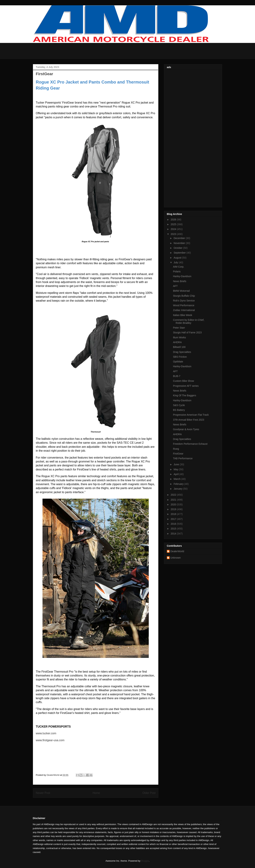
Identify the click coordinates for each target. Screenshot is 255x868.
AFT (175, 286)
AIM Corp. (179, 267)
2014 (174, 534)
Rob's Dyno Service (184, 301)
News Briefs (180, 281)
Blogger (145, 861)
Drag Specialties (182, 352)
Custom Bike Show (183, 381)
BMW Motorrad (181, 291)
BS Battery (179, 410)
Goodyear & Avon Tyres (186, 429)
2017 (174, 519)
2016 (174, 524)
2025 (174, 224)
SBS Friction (180, 357)
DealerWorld (177, 551)
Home (96, 793)
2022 (174, 495)
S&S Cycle (179, 405)
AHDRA (177, 342)
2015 (174, 529)
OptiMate (178, 362)
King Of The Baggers (185, 395)
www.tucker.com (46, 733)
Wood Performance (184, 305)
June (177, 464)
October (178, 248)
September (180, 253)
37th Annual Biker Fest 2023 (189, 420)
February (179, 484)
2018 (174, 514)
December (180, 238)
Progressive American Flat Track (191, 415)
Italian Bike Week (183, 315)
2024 (174, 229)
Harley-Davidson (182, 276)
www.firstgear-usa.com (50, 740)
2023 (174, 234)
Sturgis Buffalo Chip (184, 296)
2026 (174, 220)
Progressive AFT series (186, 386)
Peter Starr (179, 328)
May (176, 469)
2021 (174, 500)
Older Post (149, 793)
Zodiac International (184, 310)
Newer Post (43, 793)
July (176, 262)
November (180, 243)
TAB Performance (183, 458)
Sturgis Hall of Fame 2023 (187, 332)
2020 (174, 504)
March (177, 479)
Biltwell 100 (179, 347)
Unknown (175, 558)
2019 (174, 509)
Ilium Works (179, 337)
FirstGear (178, 454)
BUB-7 (177, 376)
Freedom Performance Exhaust (190, 444)
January (178, 489)
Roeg (176, 449)
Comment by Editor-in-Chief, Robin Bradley (189, 321)
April (176, 474)
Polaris (177, 271)
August (178, 258)
